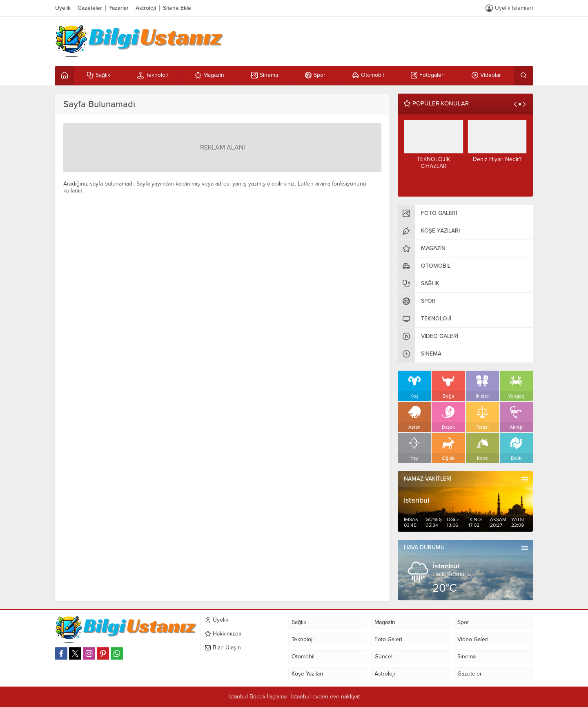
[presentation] (515, 104)
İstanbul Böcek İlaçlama (257, 697)
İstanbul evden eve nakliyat (325, 697)
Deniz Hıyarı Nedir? (497, 159)
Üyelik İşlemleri (514, 8)
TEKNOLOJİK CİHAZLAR (433, 163)
